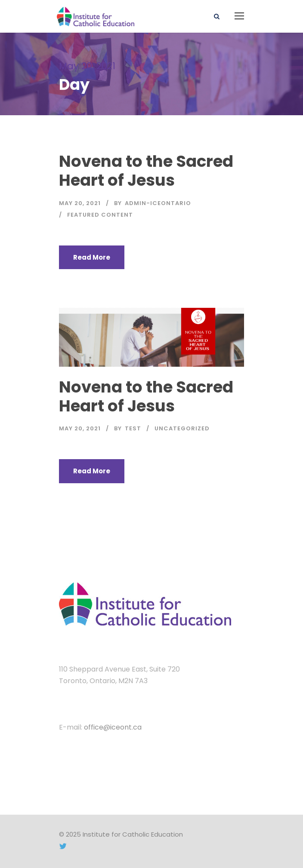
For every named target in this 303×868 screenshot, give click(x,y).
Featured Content (100, 215)
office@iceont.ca (113, 727)
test (133, 428)
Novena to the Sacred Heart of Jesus (146, 171)
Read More (92, 257)
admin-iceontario (158, 203)
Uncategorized (182, 428)
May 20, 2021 (80, 203)
